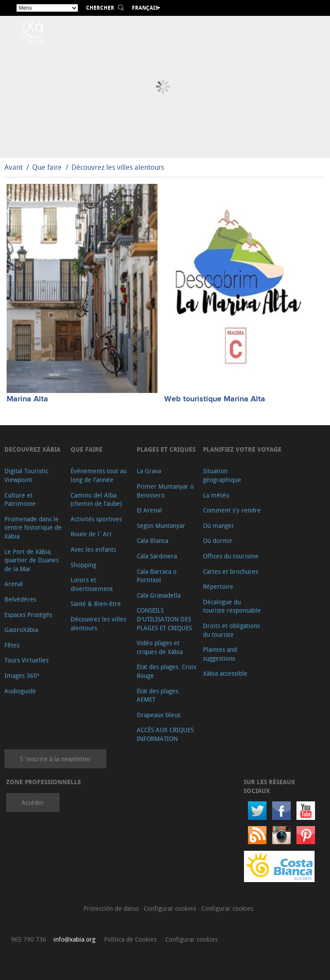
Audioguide (20, 691)
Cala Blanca (152, 540)
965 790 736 (29, 939)
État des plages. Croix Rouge (167, 671)
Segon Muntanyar (161, 526)
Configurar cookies (171, 908)
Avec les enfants (93, 549)
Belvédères (20, 599)
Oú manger (219, 526)
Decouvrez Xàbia (32, 449)
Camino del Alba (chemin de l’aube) (96, 499)
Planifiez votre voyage (242, 449)
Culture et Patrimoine (20, 499)
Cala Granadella (159, 595)
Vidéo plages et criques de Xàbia (160, 647)
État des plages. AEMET (158, 695)
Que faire (47, 167)
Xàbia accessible (225, 673)
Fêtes (12, 645)
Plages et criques (166, 449)
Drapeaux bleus (159, 715)
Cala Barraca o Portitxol (157, 576)
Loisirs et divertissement (92, 584)
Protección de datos (112, 908)
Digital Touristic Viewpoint (26, 475)
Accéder (33, 802)
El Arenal (149, 510)
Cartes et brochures (231, 571)
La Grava (149, 471)
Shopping (83, 565)
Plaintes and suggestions (220, 654)
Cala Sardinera (157, 556)
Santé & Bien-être (96, 604)
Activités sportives (96, 519)
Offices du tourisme (231, 556)
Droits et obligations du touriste (231, 630)
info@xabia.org (74, 939)
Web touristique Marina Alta (215, 399)
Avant (13, 167)
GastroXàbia (21, 630)
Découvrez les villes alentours (118, 167)
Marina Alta (27, 399)
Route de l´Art (91, 534)
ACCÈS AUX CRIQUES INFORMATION (165, 734)
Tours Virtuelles (26, 660)
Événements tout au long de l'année (99, 475)
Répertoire (218, 586)
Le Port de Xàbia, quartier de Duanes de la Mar (32, 560)
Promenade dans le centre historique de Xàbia (33, 527)
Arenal (14, 584)
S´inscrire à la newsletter (55, 759)
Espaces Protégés (28, 615)
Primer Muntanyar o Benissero (165, 491)
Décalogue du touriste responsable (232, 606)
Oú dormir (218, 540)
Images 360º (22, 675)
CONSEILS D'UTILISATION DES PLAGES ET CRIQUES (164, 619)
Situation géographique (222, 475)
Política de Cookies (130, 939)
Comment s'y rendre (232, 510)
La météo (216, 495)
